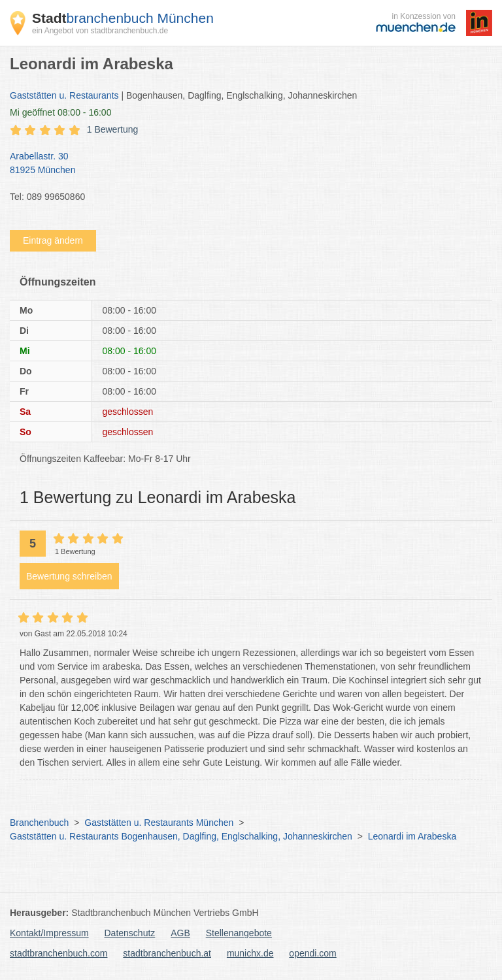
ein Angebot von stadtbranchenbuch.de (100, 31)
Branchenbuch (39, 823)
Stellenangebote (239, 933)
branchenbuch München (123, 18)
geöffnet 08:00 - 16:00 (60, 112)
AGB (180, 933)
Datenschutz (130, 933)
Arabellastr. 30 (244, 164)
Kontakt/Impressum (49, 933)
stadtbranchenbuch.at (167, 953)
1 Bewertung (113, 129)
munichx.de (250, 953)
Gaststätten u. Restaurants (64, 95)
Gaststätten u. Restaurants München (159, 823)
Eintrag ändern (53, 240)
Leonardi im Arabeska (412, 836)
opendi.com (312, 953)
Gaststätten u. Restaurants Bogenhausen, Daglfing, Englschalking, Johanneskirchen (181, 836)
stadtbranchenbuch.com (59, 953)
